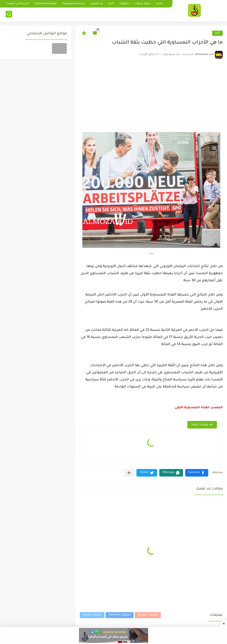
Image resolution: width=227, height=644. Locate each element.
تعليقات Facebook (120, 615)
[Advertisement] (151, 91)
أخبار (111, 4)
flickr (151, 254)
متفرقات (124, 4)
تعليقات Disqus (92, 615)
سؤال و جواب (143, 4)
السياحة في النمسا (18, 4)
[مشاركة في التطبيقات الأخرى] (129, 473)
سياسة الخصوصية (74, 4)
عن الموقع (97, 4)
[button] (197, 473)
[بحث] (9, 14)
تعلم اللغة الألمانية (46, 4)
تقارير (159, 4)
